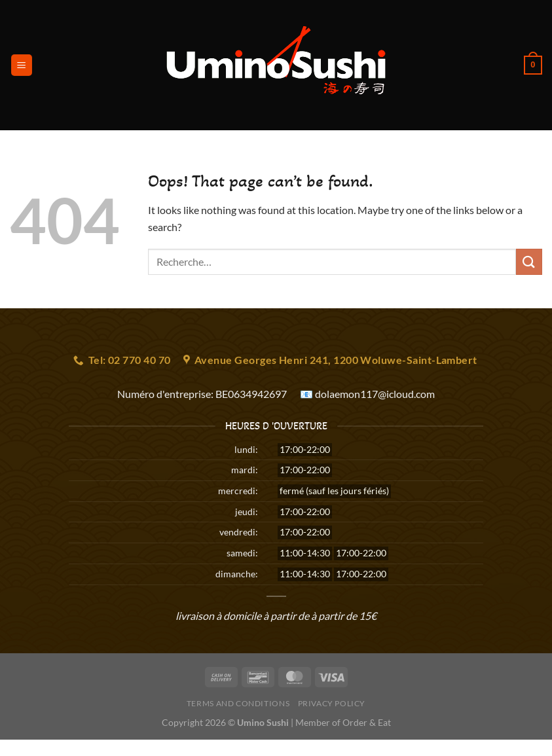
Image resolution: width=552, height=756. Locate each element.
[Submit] (529, 261)
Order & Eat (367, 722)
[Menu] (22, 65)
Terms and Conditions (238, 703)
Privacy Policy (332, 703)
